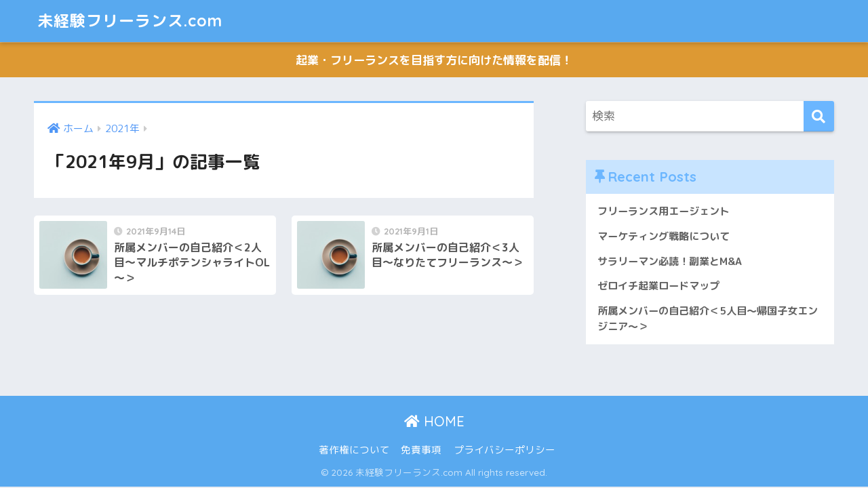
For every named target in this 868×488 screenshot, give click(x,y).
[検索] (819, 116)
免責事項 (421, 450)
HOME (434, 421)
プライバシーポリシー (505, 450)
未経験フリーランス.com (130, 21)
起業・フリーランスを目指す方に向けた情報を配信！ (434, 60)
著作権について (354, 450)
